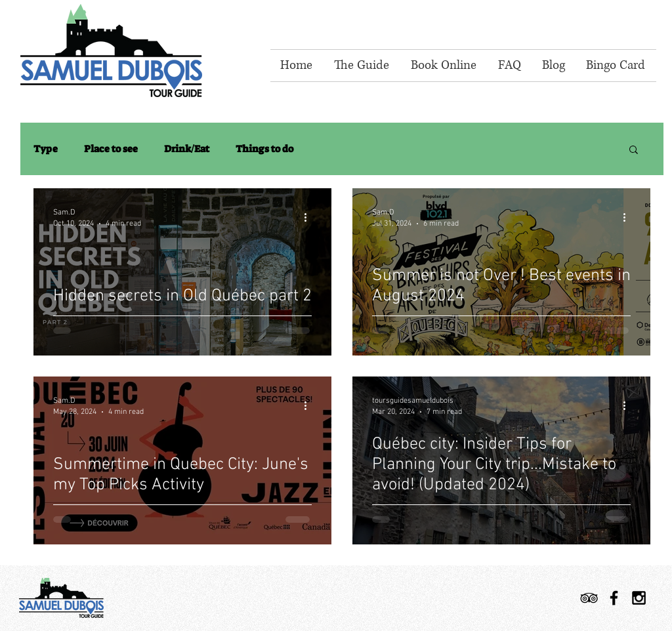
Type (46, 149)
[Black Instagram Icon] (639, 598)
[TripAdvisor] (589, 598)
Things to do (264, 149)
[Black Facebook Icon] (614, 598)
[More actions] (310, 217)
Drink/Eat (187, 149)
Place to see (111, 149)
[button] (634, 151)
